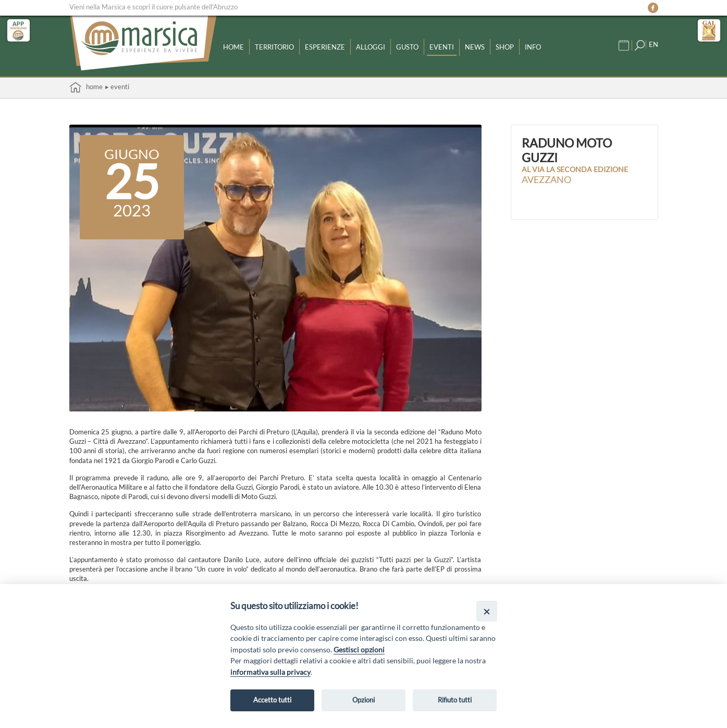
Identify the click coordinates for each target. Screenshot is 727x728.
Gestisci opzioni (359, 650)
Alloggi (371, 47)
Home (233, 47)
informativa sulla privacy (270, 672)
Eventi (442, 47)
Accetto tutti (272, 700)
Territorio (274, 47)
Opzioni (363, 700)
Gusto (407, 47)
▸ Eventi (117, 87)
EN (654, 44)
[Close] (486, 611)
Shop (505, 47)
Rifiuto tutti (455, 700)
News (475, 47)
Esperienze (325, 47)
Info (533, 47)
